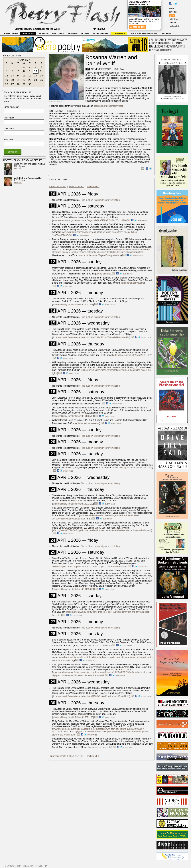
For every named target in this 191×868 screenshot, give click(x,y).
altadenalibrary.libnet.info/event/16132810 (73, 589)
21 (18, 80)
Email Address (12, 107)
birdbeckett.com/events (133, 283)
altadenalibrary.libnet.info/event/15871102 (73, 504)
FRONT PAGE (11, 34)
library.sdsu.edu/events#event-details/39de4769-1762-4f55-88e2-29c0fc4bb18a (91, 337)
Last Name (9, 129)
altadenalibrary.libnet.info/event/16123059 (132, 468)
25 (41, 80)
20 (12, 80)
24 (36, 80)
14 (18, 76)
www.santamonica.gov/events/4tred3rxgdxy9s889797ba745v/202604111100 (90, 220)
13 (12, 76)
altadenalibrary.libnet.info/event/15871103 (73, 717)
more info (18, 168)
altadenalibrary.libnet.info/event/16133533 (73, 416)
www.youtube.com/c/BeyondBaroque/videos (100, 255)
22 (24, 80)
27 (12, 84)
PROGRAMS (101, 34)
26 (7, 84)
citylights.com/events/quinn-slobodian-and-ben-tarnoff (78, 675)
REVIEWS (73, 34)
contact (172, 23)
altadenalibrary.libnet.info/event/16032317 (73, 305)
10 (36, 71)
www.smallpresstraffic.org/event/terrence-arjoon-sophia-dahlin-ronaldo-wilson (89, 567)
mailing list (174, 26)
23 (30, 80)
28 (18, 84)
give (172, 15)
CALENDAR (119, 34)
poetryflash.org (103, 274)
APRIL (24, 60)
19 (7, 80)
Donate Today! (137, 27)
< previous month (58, 187)
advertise (173, 12)
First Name (9, 118)
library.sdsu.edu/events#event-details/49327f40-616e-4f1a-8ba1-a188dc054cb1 (91, 696)
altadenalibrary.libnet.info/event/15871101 (131, 355)
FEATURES (58, 34)
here (144, 78)
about (172, 8)
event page (143, 221)
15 (24, 76)
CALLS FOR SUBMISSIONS (143, 34)
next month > (93, 187)
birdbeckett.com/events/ (100, 747)
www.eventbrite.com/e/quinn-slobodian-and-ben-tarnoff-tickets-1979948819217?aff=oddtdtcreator (100, 672)
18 (41, 76)
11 (41, 71)
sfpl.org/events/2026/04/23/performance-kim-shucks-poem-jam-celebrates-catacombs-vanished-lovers (102, 530)
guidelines (174, 19)
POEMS (85, 34)
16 (30, 76)
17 (36, 76)
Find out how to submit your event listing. (100, 200)
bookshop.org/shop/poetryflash (108, 106)
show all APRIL (76, 187)
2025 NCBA (28, 34)
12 (7, 76)
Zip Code (8, 140)
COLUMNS (43, 34)
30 (30, 84)
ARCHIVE (166, 34)
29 (24, 84)
